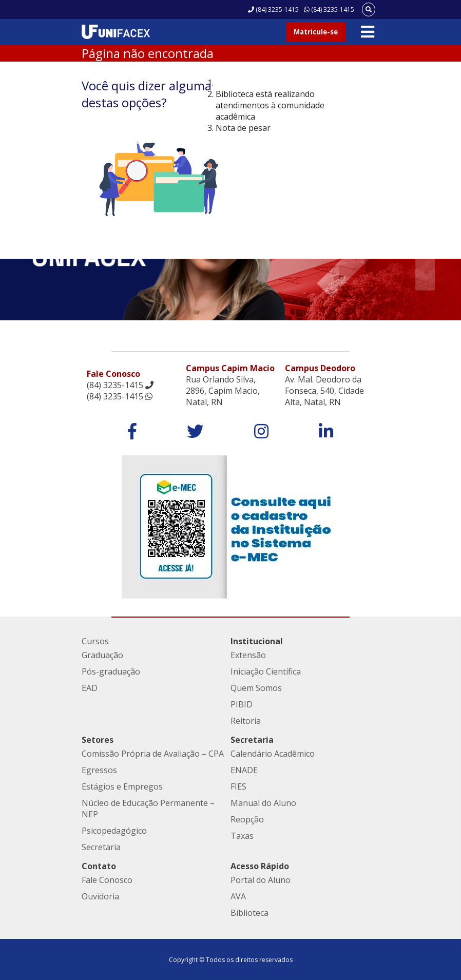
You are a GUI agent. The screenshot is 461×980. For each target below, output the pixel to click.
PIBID (242, 704)
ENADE (244, 770)
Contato (99, 866)
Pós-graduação (111, 671)
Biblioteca (249, 913)
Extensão (248, 655)
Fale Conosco (107, 880)
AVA (238, 896)
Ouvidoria (100, 896)
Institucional (257, 641)
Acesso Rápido (260, 866)
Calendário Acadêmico (273, 754)
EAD (90, 688)
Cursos (95, 641)
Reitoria (246, 721)
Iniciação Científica (266, 671)
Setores (98, 740)
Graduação (102, 655)
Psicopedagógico (114, 831)
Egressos (99, 770)
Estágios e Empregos (122, 786)
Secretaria (101, 847)
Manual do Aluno (263, 803)
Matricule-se (316, 32)
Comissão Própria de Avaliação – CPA (153, 754)
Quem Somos (256, 688)
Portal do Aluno (261, 880)
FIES (238, 786)
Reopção (247, 819)
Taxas (242, 836)
